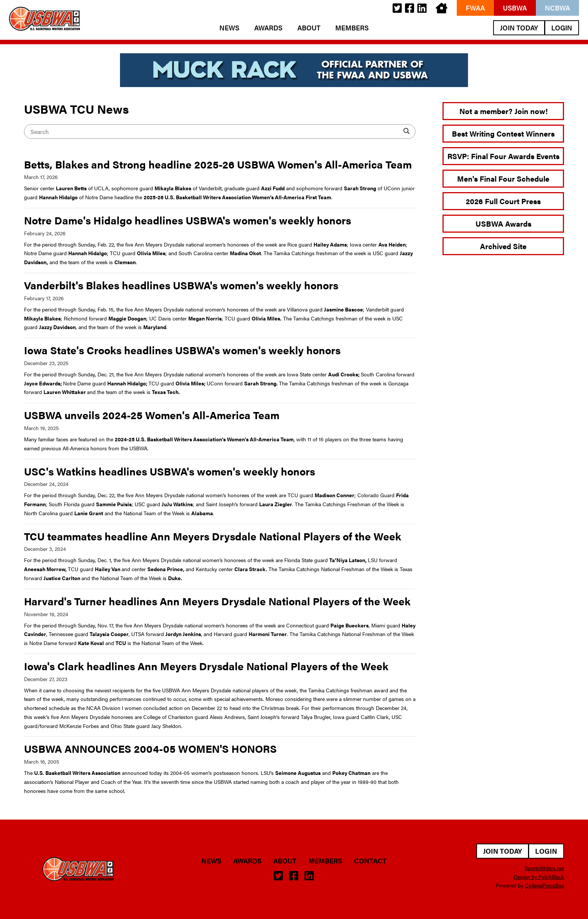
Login (562, 28)
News (229, 28)
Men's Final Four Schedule (503, 178)
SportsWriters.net (544, 868)
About (309, 28)
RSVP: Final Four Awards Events (503, 156)
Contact (370, 861)
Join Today (519, 28)
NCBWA (557, 8)
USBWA (515, 8)
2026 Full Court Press (503, 201)
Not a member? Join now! (503, 111)
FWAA (475, 8)
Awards (268, 28)
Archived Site (503, 246)
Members (352, 28)
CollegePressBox (544, 885)
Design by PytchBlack (539, 877)
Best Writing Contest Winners (503, 133)
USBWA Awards (503, 223)
